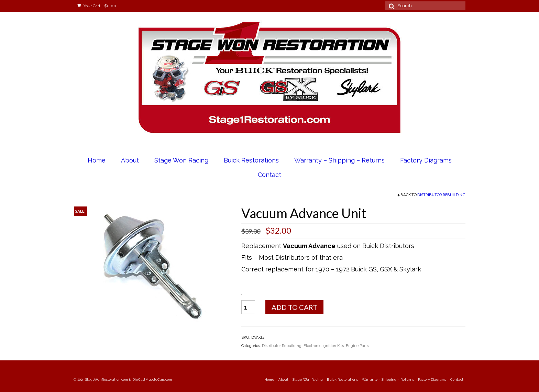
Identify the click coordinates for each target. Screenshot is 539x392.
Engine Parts (357, 346)
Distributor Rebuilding (441, 195)
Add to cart (294, 307)
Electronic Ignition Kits (324, 346)
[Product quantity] (248, 307)
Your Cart (97, 6)
